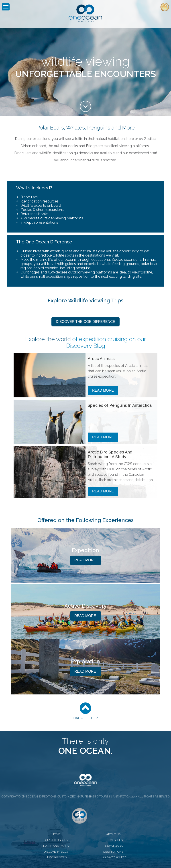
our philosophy (56, 840)
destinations (113, 852)
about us (113, 834)
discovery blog (56, 852)
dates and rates (56, 846)
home (56, 834)
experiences (57, 857)
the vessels (113, 840)
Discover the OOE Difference (85, 322)
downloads (113, 846)
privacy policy (114, 857)
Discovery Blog (86, 346)
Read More (103, 390)
